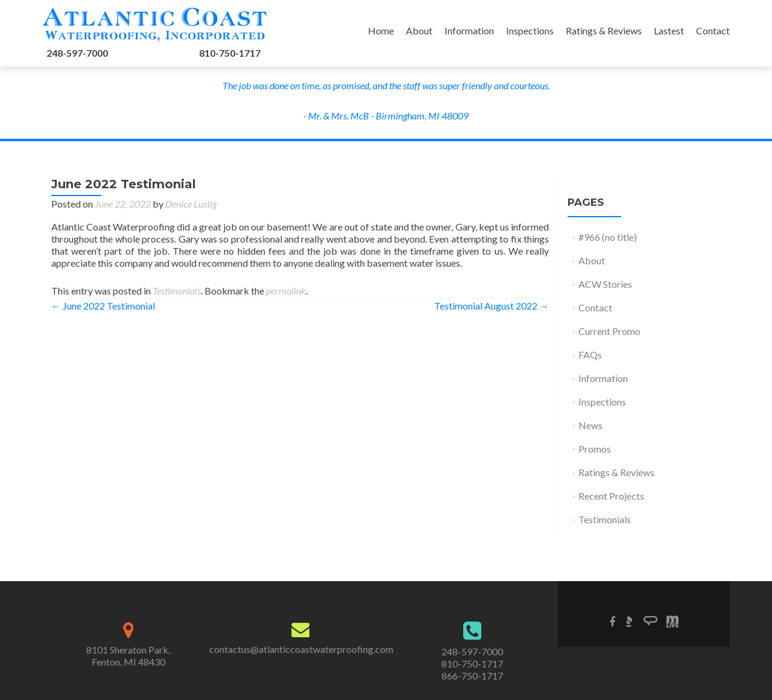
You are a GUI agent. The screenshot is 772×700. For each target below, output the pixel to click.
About (419, 30)
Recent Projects (611, 496)
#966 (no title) (608, 237)
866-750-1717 (472, 676)
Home (381, 30)
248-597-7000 (77, 53)
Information (469, 30)
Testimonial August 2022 (492, 306)
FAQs (590, 355)
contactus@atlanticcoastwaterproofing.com (301, 649)
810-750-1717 (230, 53)
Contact (713, 30)
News (590, 425)
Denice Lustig (191, 204)
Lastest (669, 30)
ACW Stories (605, 284)
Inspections (530, 30)
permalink (286, 291)
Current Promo (609, 331)
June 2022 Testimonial (103, 306)
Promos (595, 449)
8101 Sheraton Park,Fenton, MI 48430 (128, 656)
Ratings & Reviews (604, 30)
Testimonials (177, 291)
